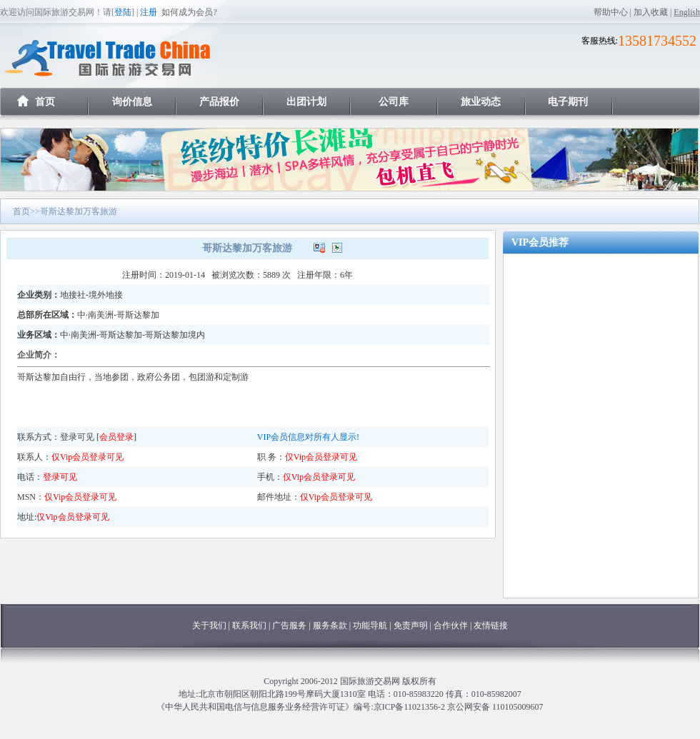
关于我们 (209, 625)
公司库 (394, 102)
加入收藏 (651, 12)
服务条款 (330, 625)
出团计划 (306, 102)
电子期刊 (568, 102)
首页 (45, 102)
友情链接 (491, 625)
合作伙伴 (451, 625)
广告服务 (290, 625)
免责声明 (411, 625)
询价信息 (132, 102)
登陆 (123, 12)
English (687, 12)
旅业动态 (481, 102)
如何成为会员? (189, 12)
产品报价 (219, 102)
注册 (149, 12)
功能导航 (371, 625)
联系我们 (249, 625)
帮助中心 (611, 12)
